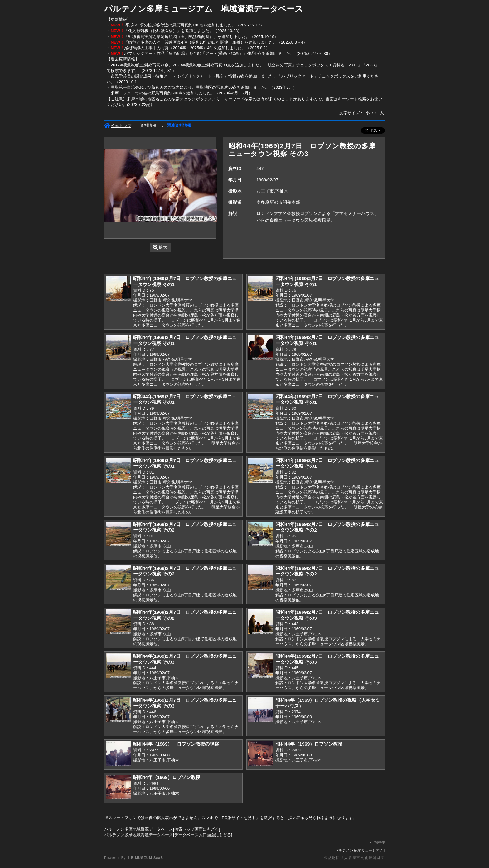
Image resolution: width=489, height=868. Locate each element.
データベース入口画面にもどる (203, 835)
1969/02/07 (267, 180)
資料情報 (148, 125)
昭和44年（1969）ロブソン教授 (309, 744)
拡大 (160, 247)
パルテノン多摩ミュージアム (359, 850)
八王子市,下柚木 (272, 191)
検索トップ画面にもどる (197, 829)
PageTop (379, 842)
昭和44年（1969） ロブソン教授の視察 (176, 744)
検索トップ (118, 126)
